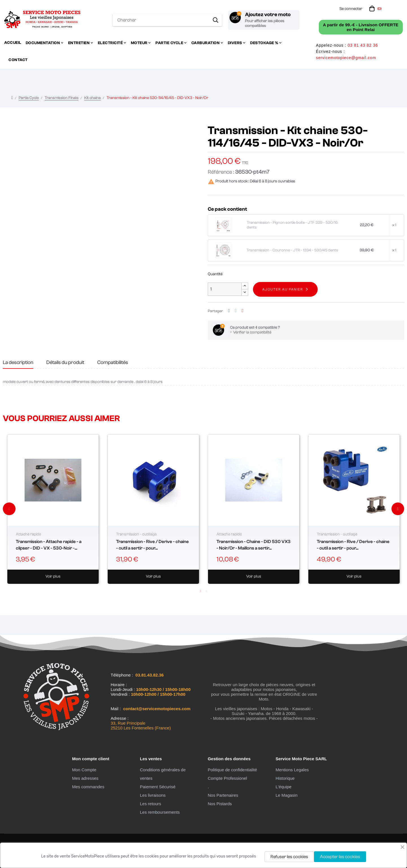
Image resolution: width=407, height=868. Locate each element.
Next (398, 509)
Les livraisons (153, 795)
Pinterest (243, 311)
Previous (9, 509)
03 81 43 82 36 (363, 45)
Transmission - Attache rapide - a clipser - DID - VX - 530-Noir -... (49, 545)
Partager (229, 311)
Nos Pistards (220, 804)
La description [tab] (18, 362)
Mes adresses (85, 778)
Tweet (236, 311)
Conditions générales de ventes (163, 774)
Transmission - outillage (136, 534)
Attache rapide (28, 534)
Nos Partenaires (223, 795)
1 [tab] (201, 591)
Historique (285, 778)
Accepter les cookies (340, 857)
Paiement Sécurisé (158, 787)
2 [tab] (206, 591)
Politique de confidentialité (232, 770)
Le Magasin (287, 795)
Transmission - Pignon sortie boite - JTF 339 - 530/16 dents (292, 225)
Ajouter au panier (283, 289)
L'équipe (283, 787)
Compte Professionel (227, 778)
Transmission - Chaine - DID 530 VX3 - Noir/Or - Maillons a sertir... (254, 545)
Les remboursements (160, 812)
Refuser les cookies (289, 857)
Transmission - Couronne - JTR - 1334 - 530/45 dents (292, 250)
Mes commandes (88, 787)
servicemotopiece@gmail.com (346, 58)
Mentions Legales (292, 770)
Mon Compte (84, 770)
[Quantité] (225, 289)
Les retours (151, 804)
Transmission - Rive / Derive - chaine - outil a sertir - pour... (152, 545)
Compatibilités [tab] (113, 362)
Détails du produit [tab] (65, 362)
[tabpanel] (53, 509)
